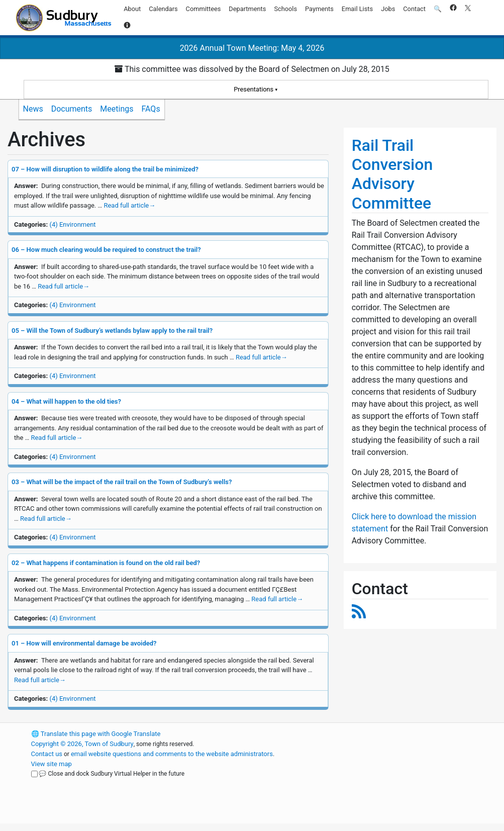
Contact (414, 9)
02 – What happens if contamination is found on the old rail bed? (106, 563)
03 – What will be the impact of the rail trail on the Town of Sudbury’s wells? (122, 482)
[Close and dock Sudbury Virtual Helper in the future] (34, 774)
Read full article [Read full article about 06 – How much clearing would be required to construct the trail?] (64, 286)
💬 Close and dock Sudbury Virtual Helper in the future (112, 774)
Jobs (388, 9)
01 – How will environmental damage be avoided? (84, 643)
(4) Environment (72, 224)
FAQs (151, 109)
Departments (247, 9)
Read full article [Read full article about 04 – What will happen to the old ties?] (57, 438)
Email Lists (357, 9)
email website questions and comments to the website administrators (172, 754)
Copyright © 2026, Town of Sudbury (82, 744)
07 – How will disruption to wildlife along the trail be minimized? (105, 169)
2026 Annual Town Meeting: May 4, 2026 (252, 48)
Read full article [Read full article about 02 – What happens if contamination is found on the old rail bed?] (277, 599)
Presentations (254, 89)
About (132, 9)
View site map (52, 764)
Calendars (163, 9)
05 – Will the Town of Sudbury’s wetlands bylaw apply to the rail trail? (112, 331)
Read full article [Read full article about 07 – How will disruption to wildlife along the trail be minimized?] (129, 205)
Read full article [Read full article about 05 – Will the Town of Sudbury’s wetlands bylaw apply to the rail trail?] (262, 357)
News (33, 109)
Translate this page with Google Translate (96, 734)
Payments (319, 9)
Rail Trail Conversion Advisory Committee (392, 174)
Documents (72, 109)
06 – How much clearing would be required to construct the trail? (106, 250)
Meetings (117, 109)
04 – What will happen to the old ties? (66, 401)
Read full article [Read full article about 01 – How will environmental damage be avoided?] (40, 680)
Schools (285, 9)
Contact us (47, 754)
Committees (204, 9)
